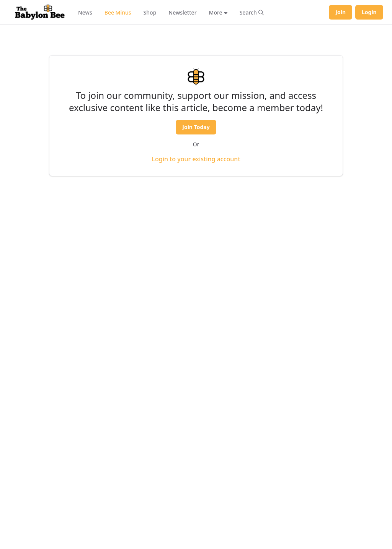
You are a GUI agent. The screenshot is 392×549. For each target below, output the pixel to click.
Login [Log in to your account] (369, 12)
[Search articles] (252, 12)
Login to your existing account (196, 159)
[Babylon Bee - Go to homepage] (40, 12)
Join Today (196, 127)
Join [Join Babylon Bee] (341, 12)
